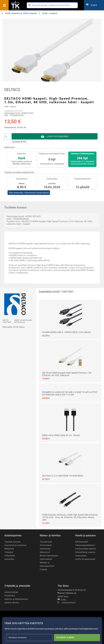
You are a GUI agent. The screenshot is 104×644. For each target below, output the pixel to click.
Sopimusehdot (46, 559)
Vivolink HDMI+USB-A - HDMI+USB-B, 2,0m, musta (66, 332)
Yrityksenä (9, 552)
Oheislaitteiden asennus (85, 552)
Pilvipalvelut (10, 596)
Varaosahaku (81, 556)
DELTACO (12, 90)
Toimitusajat (45, 549)
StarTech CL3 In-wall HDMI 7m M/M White (63, 476)
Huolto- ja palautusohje (85, 559)
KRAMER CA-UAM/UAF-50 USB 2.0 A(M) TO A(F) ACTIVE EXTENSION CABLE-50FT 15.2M (70, 393)
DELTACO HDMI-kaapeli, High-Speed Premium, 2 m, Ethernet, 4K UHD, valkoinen (67, 374)
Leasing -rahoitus (12, 603)
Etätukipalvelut (82, 542)
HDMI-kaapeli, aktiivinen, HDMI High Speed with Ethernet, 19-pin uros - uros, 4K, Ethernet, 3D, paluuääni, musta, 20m (70, 517)
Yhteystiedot (10, 556)
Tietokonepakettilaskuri (85, 545)
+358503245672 (67, 603)
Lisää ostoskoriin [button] (58, 136)
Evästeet (43, 570)
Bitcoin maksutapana (49, 556)
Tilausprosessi (46, 542)
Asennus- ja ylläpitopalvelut (16, 599)
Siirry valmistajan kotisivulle (23, 321)
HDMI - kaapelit (48, 13)
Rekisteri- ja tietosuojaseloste (47, 564)
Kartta (62, 600)
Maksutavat (45, 552)
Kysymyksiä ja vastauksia (15, 545)
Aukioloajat (9, 559)
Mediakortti (9, 549)
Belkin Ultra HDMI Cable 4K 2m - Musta (61, 435)
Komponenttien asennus (86, 549)
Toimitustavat (46, 545)
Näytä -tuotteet (7, 321)
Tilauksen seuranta (13, 542)
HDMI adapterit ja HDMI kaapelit (20, 13)
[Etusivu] (15, 9)
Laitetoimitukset (11, 592)
